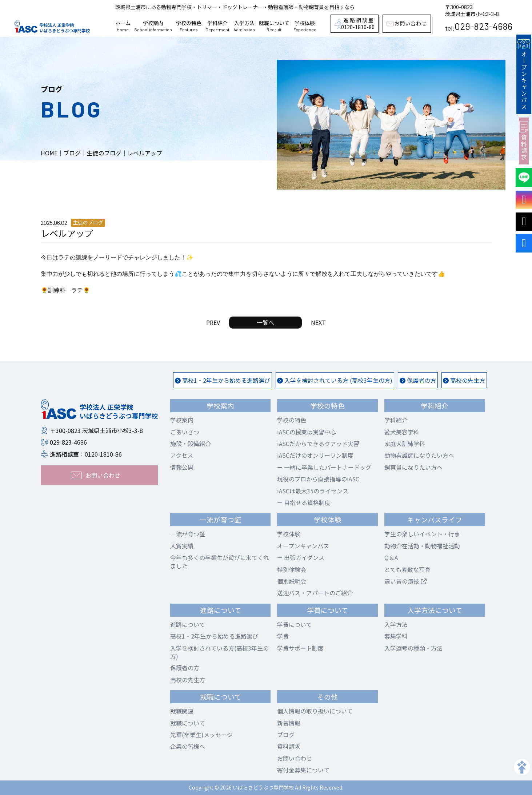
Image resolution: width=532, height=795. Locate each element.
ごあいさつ (185, 432)
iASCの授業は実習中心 (307, 432)
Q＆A (391, 557)
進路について (188, 624)
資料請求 (524, 140)
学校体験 (305, 26)
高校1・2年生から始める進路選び (223, 380)
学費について (295, 624)
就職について (274, 26)
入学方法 (244, 26)
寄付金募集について (303, 770)
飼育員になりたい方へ (413, 467)
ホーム (123, 26)
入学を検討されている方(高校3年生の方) (219, 652)
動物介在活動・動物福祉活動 (422, 546)
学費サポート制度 (300, 648)
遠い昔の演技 (405, 581)
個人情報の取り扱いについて (315, 711)
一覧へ (265, 322)
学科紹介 (217, 26)
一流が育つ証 (188, 534)
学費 (283, 636)
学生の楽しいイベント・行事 (422, 534)
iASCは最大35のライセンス (313, 491)
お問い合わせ (295, 758)
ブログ (286, 735)
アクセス (182, 455)
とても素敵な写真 (407, 569)
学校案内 (153, 26)
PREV (213, 322)
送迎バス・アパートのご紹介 (315, 593)
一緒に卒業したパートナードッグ (324, 467)
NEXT (318, 322)
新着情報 (289, 723)
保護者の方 (418, 380)
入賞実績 (182, 546)
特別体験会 (292, 569)
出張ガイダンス (301, 557)
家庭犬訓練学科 (405, 444)
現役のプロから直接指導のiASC (318, 479)
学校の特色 (189, 26)
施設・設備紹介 (191, 444)
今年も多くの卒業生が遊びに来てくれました (220, 561)
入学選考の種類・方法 (413, 648)
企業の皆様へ (188, 746)
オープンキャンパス (524, 73)
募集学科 (396, 636)
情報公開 (182, 467)
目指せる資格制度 (304, 502)
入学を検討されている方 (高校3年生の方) (335, 380)
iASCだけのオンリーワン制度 (315, 455)
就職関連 (182, 711)
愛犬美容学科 (402, 432)
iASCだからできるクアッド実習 (318, 444)
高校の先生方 (464, 380)
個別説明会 (292, 581)
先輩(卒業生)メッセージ (201, 735)
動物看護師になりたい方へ (419, 455)
